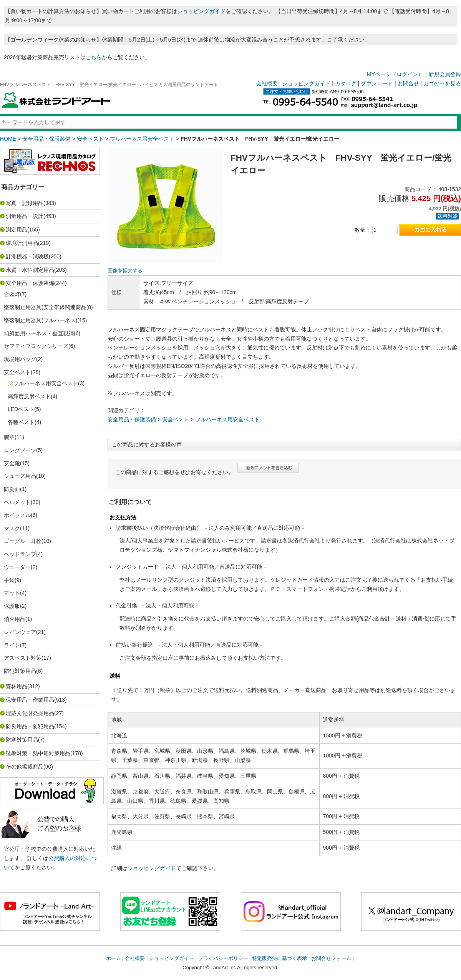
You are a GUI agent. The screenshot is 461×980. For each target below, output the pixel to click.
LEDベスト (21, 409)
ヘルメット (17, 502)
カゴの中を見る (442, 83)
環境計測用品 (22, 243)
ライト (12, 645)
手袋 (9, 580)
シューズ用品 (20, 476)
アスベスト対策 (23, 658)
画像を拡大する (125, 271)
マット (12, 593)
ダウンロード (377, 83)
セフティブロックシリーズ (36, 346)
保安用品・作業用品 (30, 700)
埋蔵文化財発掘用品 (30, 713)
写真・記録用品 (25, 203)
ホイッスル (17, 515)
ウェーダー (17, 567)
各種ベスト (21, 422)
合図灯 (12, 294)
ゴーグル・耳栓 (23, 541)
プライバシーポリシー (223, 958)
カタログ (346, 83)
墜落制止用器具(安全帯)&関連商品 (45, 307)
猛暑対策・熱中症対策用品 (38, 753)
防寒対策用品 (22, 740)
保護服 (12, 606)
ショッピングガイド (201, 11)
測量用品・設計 (25, 216)
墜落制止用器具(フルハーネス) (41, 320)
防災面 (12, 489)
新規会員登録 (445, 74)
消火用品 (15, 619)
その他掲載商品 (25, 767)
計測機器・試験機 (27, 256)
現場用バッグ (20, 359)
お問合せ (408, 83)
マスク (12, 528)
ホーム (114, 958)
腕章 (9, 437)
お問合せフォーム (331, 958)
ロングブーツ (20, 450)
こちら (94, 57)
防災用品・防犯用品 (30, 726)
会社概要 (267, 83)
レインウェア (20, 632)
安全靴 (12, 463)
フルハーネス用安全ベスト (142, 139)
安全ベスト (90, 139)
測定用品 (17, 230)
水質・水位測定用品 (30, 270)
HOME (8, 139)
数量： (363, 230)
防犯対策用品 (20, 671)
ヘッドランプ (20, 554)
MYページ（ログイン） (395, 74)
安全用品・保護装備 (46, 139)
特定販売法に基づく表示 (279, 958)
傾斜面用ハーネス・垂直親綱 (39, 333)
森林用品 (17, 686)
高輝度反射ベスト (29, 396)
